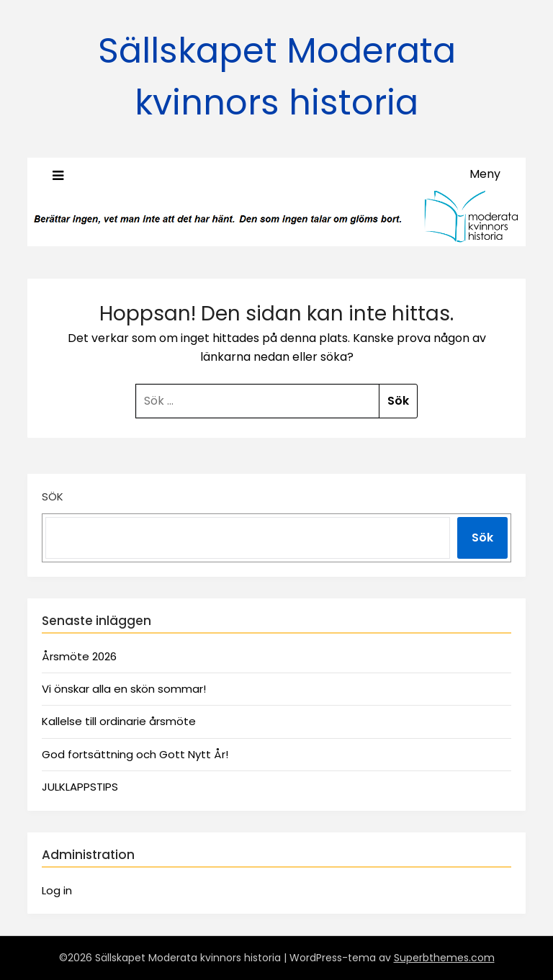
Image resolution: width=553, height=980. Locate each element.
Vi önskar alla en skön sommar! (124, 689)
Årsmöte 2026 (79, 656)
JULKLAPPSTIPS (80, 787)
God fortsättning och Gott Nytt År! (135, 754)
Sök (53, 496)
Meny (485, 174)
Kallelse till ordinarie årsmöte (119, 721)
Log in (57, 890)
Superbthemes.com (444, 958)
